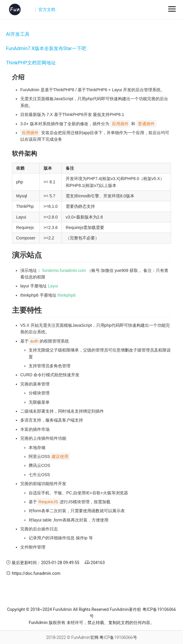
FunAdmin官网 (85, 637)
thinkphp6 (67, 295)
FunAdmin (62, 609)
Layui (53, 286)
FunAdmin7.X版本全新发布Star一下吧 (46, 48)
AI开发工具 (18, 34)
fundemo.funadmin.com (64, 270)
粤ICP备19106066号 (118, 637)
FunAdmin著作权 (126, 609)
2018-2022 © (58, 637)
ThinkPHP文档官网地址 (31, 63)
